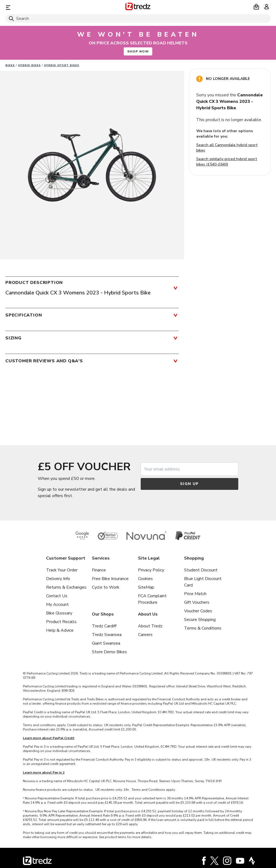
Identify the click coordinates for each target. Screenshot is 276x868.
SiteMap (146, 587)
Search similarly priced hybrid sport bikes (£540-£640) (227, 162)
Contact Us (57, 596)
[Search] (138, 19)
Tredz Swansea (107, 635)
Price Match (195, 594)
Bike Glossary (59, 613)
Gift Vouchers (197, 602)
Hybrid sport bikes (62, 65)
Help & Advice (60, 630)
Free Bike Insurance (110, 579)
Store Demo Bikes (109, 652)
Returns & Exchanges (66, 587)
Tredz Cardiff (104, 626)
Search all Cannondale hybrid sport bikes (227, 148)
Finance (99, 570)
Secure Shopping (200, 620)
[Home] (138, 7)
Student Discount (201, 570)
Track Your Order (62, 570)
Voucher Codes (198, 611)
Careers (145, 635)
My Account (57, 605)
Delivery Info (58, 579)
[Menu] (49, 7)
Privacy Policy (151, 570)
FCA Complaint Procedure (152, 599)
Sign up (189, 484)
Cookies (145, 579)
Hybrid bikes (29, 65)
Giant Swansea (106, 643)
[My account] (267, 7)
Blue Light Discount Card (203, 582)
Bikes (10, 65)
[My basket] (256, 7)
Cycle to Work (106, 587)
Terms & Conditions (203, 628)
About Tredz (150, 626)
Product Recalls (61, 622)
